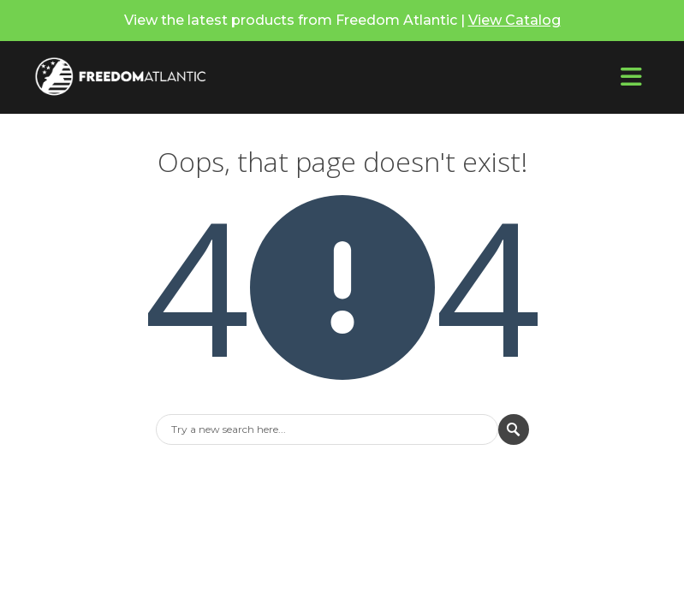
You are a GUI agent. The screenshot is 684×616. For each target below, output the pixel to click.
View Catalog (514, 20)
